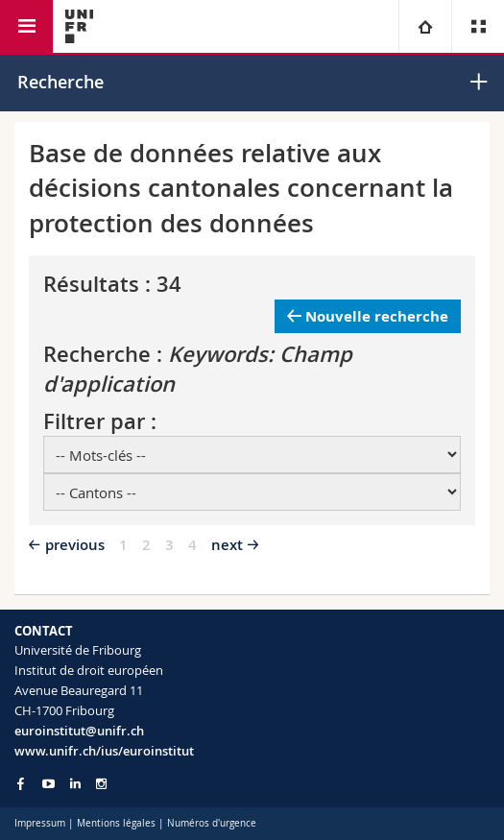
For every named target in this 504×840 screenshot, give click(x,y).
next (227, 545)
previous (75, 545)
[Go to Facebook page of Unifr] (21, 783)
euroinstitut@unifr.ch (79, 731)
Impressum (40, 823)
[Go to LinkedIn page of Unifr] (75, 784)
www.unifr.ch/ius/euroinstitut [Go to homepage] (104, 751)
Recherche (60, 82)
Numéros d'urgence (212, 823)
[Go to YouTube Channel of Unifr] (48, 784)
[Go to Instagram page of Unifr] (101, 784)
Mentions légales (116, 823)
